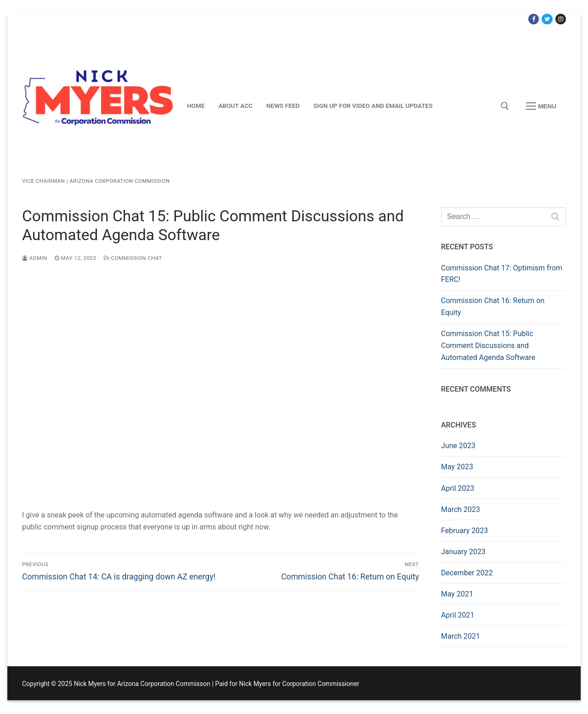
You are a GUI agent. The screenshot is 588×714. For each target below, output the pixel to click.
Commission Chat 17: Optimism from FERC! (502, 274)
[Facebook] (534, 19)
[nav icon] (541, 106)
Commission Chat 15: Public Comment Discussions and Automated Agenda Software (488, 346)
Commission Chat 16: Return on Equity (493, 306)
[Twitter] (547, 19)
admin (35, 258)
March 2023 (461, 509)
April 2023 (458, 488)
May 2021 (457, 594)
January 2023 (463, 552)
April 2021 (458, 615)
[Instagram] (561, 19)
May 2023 (457, 467)
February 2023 (464, 531)
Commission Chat (133, 258)
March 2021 (461, 636)
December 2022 (467, 573)
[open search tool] (505, 106)
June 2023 (458, 446)
